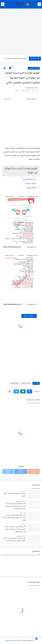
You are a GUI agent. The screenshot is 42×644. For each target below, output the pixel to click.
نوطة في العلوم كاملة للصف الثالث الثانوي (14, 495)
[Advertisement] (21, 32)
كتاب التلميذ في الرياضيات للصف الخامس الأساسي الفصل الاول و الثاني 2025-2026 (15, 529)
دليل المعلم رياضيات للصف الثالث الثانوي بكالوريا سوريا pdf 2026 (15, 540)
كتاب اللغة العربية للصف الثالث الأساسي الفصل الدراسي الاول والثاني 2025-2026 (16, 506)
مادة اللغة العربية (29, 179)
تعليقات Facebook (21, 471)
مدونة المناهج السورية (13, 641)
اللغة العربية (14, 383)
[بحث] (3, 4)
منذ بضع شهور (20, 501)
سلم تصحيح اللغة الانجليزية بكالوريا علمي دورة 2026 (15, 59)
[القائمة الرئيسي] (39, 4)
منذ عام (22, 491)
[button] (30, 391)
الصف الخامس (34, 68)
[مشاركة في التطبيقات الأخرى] (10, 391)
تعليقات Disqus (8, 471)
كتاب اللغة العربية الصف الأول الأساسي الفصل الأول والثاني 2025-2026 (14, 518)
